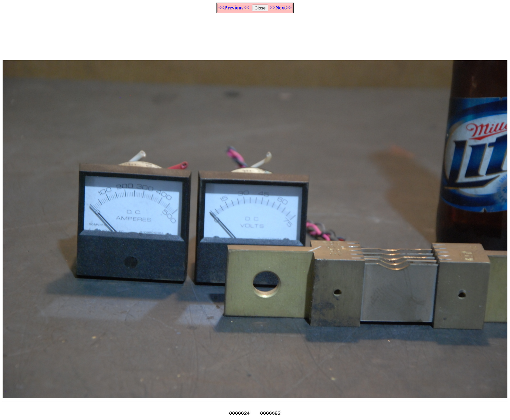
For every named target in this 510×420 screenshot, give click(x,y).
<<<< (234, 8)
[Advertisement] (255, 34)
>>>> (281, 8)
